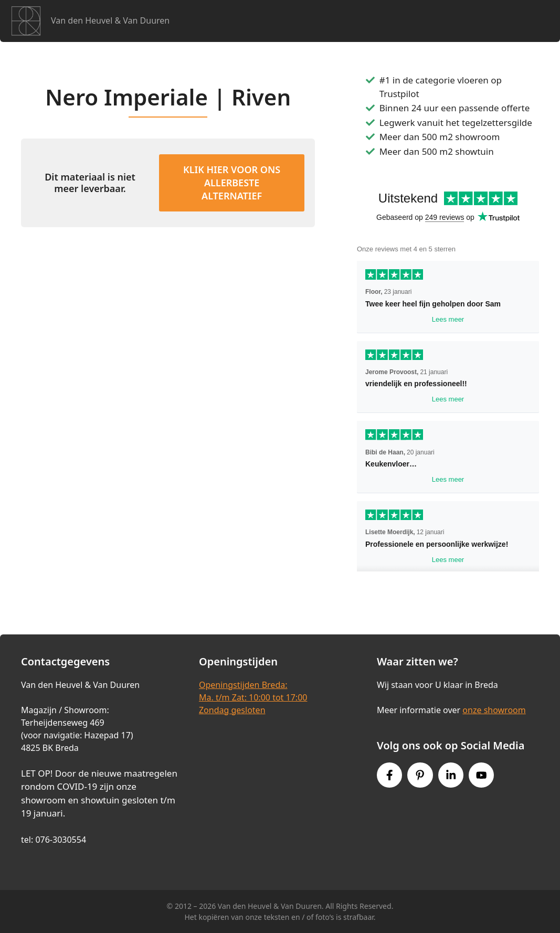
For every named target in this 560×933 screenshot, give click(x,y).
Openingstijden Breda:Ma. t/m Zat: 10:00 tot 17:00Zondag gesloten (253, 697)
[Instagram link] (451, 775)
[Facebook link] (389, 775)
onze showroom (494, 710)
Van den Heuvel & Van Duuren (110, 20)
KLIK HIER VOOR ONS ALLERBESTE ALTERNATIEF (232, 183)
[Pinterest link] (420, 775)
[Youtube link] (481, 775)
